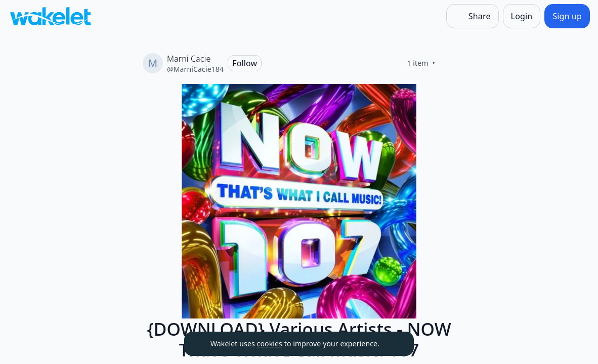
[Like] (447, 63)
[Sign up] (567, 16)
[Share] (473, 16)
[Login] (522, 16)
